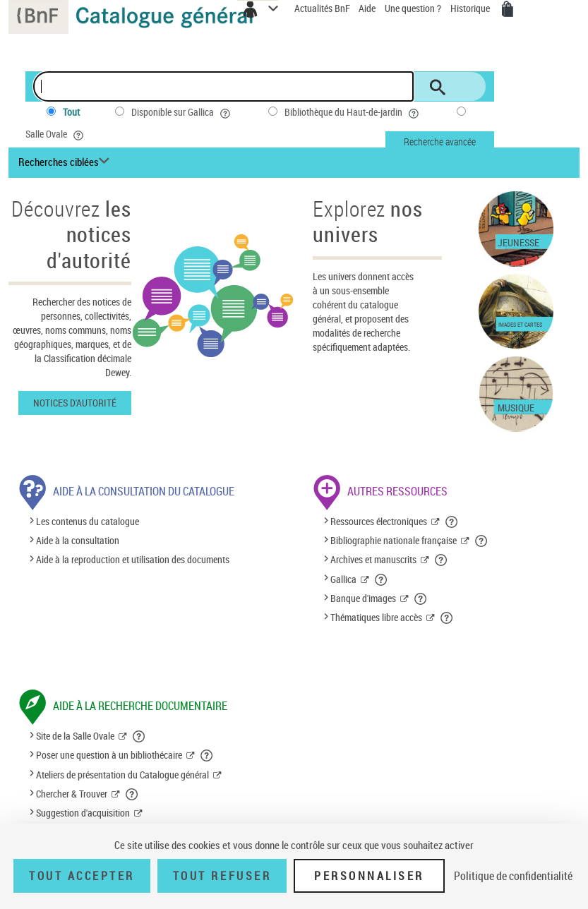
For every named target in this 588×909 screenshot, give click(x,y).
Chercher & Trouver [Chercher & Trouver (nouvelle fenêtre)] (72, 794)
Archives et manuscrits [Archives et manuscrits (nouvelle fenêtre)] (373, 559)
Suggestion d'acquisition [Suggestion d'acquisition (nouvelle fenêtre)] (83, 813)
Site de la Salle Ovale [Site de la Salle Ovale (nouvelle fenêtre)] (75, 736)
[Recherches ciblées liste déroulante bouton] (66, 162)
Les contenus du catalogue (88, 521)
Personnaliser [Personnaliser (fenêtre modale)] (369, 876)
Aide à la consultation (78, 540)
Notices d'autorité (75, 403)
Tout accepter (82, 876)
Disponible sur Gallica (182, 112)
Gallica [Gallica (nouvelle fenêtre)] (343, 579)
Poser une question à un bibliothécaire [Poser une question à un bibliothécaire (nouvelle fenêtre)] (109, 755)
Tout (71, 112)
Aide (368, 8)
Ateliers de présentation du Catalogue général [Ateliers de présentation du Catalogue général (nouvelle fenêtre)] (122, 775)
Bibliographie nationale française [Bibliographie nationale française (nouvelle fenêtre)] (394, 540)
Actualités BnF (323, 8)
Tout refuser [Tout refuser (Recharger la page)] (222, 876)
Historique (471, 8)
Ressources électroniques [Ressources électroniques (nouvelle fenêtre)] (379, 521)
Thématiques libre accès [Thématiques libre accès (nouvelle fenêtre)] (376, 617)
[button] (452, 522)
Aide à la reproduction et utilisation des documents (133, 559)
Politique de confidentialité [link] (513, 876)
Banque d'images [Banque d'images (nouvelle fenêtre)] (363, 598)
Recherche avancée (440, 142)
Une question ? (413, 8)
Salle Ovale (56, 134)
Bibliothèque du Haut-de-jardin (353, 112)
